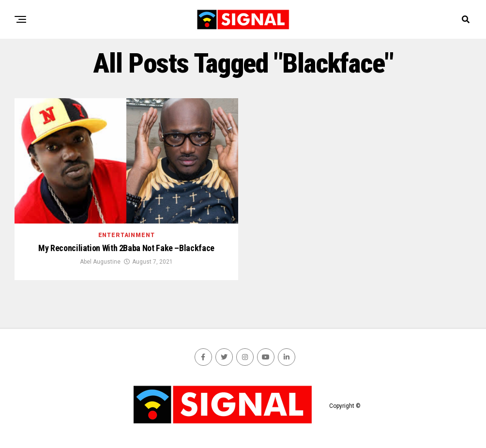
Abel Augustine (100, 262)
